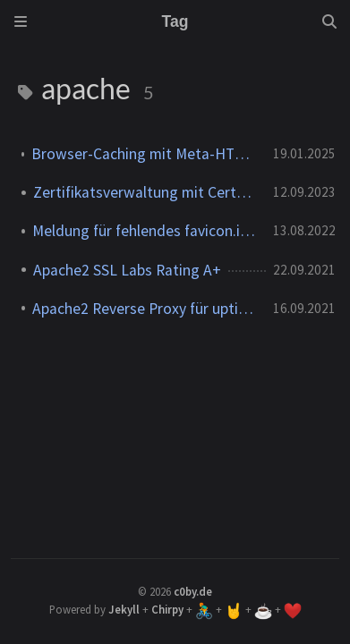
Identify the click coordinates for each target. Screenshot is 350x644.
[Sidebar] (21, 21)
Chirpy (167, 609)
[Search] (329, 21)
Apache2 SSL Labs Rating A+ (127, 270)
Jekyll (124, 609)
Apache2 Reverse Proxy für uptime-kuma (145, 309)
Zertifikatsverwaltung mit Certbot (146, 192)
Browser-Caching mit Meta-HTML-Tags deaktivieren (145, 154)
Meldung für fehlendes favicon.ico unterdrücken (145, 231)
